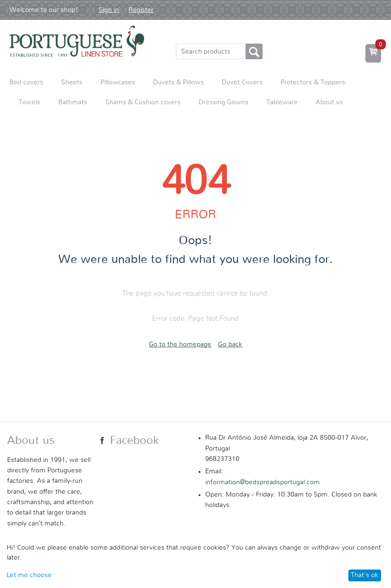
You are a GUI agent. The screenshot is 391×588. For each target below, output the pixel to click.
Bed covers (26, 82)
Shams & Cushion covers (143, 102)
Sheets (72, 82)
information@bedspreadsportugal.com (263, 482)
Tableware (282, 102)
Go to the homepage (180, 344)
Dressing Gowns (223, 102)
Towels (29, 102)
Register (141, 10)
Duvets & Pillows (178, 82)
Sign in (109, 10)
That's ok (364, 575)
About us (329, 102)
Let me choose (29, 575)
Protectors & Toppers (313, 82)
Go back (230, 344)
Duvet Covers (242, 82)
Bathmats (73, 102)
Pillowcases (118, 82)
